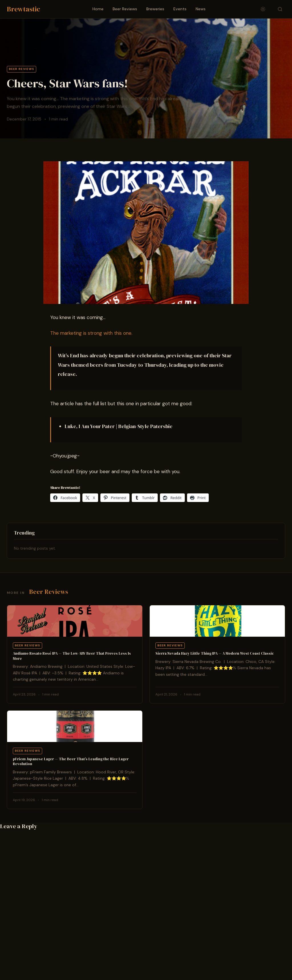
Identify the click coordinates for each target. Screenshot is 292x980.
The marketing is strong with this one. (91, 333)
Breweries (155, 9)
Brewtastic (24, 9)
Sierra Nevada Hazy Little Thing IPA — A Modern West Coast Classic (215, 653)
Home (98, 9)
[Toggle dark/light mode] (263, 9)
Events (180, 9)
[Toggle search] (280, 9)
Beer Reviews (125, 9)
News (201, 9)
